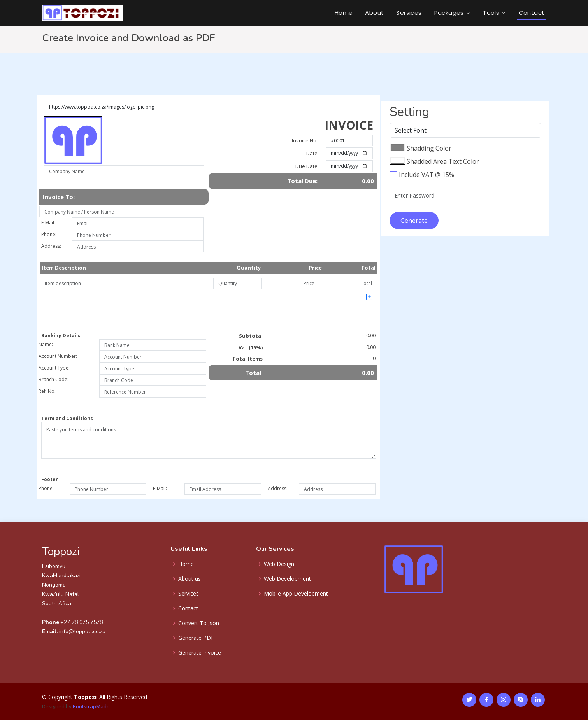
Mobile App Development (296, 594)
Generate (414, 221)
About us (190, 579)
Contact (532, 13)
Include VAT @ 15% (427, 175)
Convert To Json (199, 623)
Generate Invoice (200, 653)
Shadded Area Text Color (443, 161)
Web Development (287, 579)
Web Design (279, 564)
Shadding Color (429, 148)
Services (409, 13)
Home (344, 13)
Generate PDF (196, 638)
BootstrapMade (91, 706)
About (374, 13)
